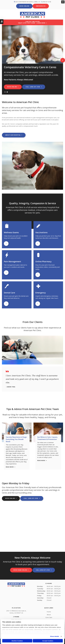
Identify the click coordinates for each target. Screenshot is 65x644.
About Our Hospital (13, 135)
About (49, 614)
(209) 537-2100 (47, 2)
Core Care (49, 617)
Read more (10, 467)
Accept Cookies (48, 641)
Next (63, 60)
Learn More (6, 243)
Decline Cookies (17, 641)
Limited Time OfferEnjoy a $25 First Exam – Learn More (32, 22)
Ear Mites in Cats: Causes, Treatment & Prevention (48, 438)
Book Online (24, 6)
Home (49, 611)
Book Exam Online (20, 570)
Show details (55, 636)
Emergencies (41, 6)
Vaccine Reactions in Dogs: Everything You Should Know (16, 439)
